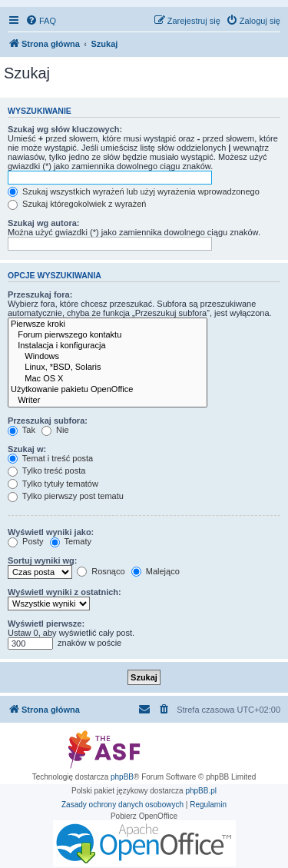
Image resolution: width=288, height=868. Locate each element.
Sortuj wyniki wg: (42, 560)
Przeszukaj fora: (40, 294)
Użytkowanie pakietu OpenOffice (108, 390)
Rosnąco (101, 571)
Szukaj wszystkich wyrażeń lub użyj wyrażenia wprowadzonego (134, 191)
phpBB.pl (201, 791)
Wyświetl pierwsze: (46, 624)
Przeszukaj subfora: (48, 421)
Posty (26, 541)
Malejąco (156, 571)
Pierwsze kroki (108, 324)
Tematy (71, 541)
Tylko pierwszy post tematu (66, 496)
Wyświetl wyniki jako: (51, 532)
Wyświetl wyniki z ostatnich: (65, 592)
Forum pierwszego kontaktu (108, 335)
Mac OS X (108, 379)
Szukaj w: (27, 449)
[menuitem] (41, 21)
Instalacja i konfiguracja (108, 346)
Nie (55, 430)
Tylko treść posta (46, 471)
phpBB (122, 777)
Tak (22, 430)
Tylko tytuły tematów (53, 484)
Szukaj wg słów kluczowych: (65, 129)
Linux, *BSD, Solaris (108, 367)
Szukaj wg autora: (44, 223)
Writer (108, 401)
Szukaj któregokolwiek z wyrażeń (77, 204)
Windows (108, 357)
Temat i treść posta (50, 458)
